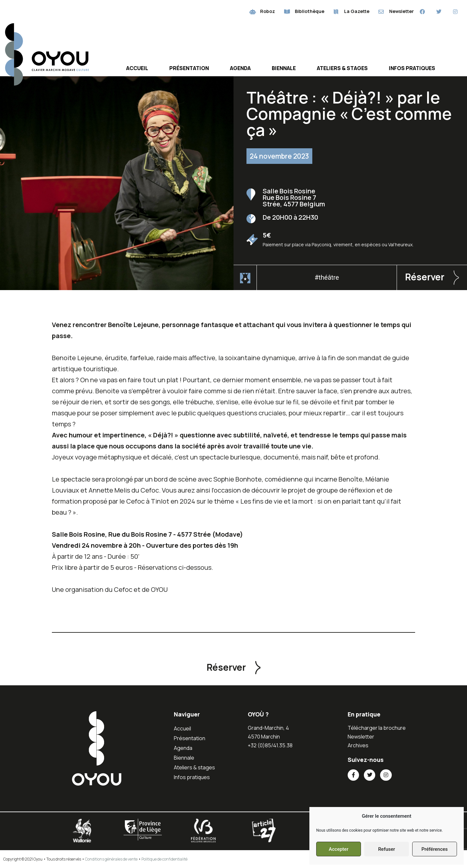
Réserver (425, 277)
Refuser (387, 849)
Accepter (339, 849)
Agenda (240, 68)
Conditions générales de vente (111, 859)
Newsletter (361, 737)
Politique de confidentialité (164, 859)
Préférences (434, 849)
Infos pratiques (412, 68)
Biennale (284, 68)
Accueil (137, 68)
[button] (432, 278)
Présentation (189, 68)
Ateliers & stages (342, 68)
